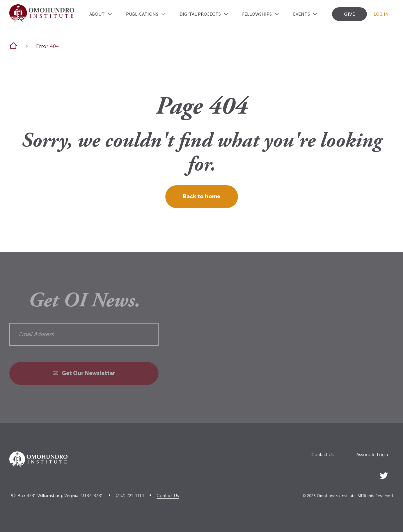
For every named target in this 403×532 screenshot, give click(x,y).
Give (349, 14)
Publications (142, 14)
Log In (381, 14)
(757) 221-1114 (130, 496)
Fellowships (257, 14)
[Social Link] (384, 475)
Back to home (202, 196)
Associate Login (372, 455)
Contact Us (323, 455)
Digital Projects (200, 14)
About (97, 14)
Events (301, 14)
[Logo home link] (42, 13)
